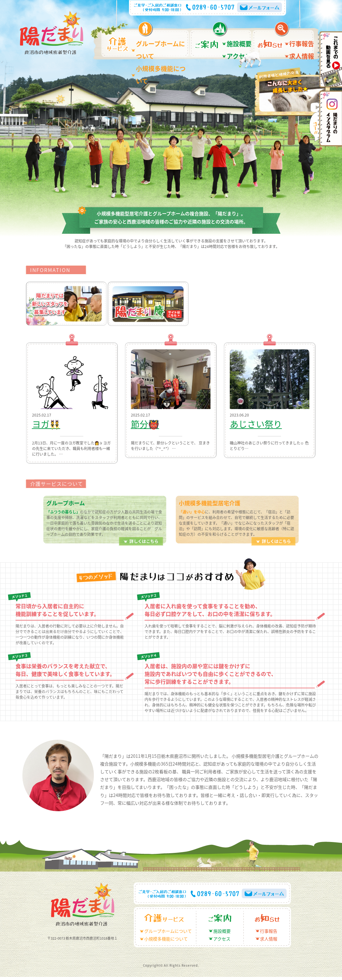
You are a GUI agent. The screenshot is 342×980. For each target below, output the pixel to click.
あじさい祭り (245, 424)
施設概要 (235, 41)
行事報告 (298, 41)
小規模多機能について (158, 49)
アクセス (235, 49)
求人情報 (298, 49)
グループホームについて (160, 41)
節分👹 (139, 424)
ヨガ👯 (40, 424)
